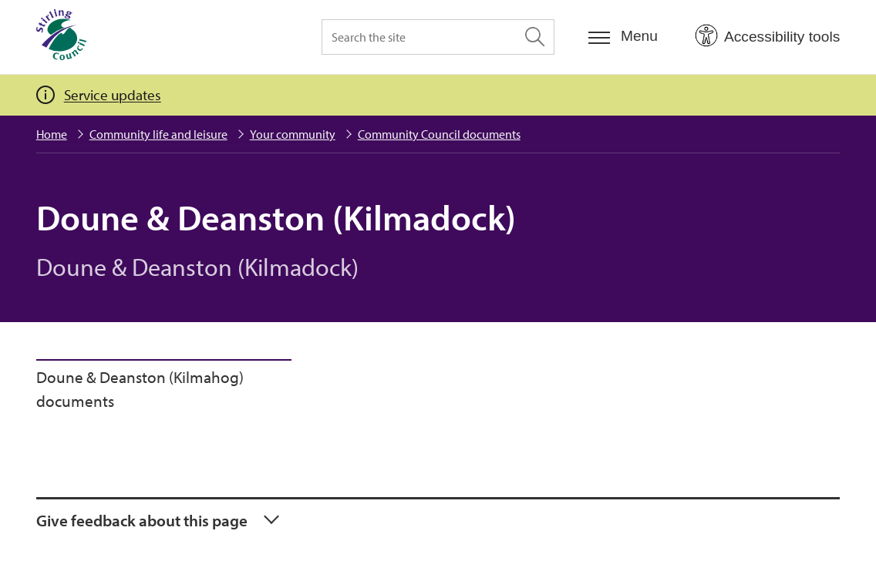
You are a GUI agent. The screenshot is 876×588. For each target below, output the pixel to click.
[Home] (61, 37)
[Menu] (623, 37)
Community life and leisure (158, 134)
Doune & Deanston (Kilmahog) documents (140, 389)
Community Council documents (439, 134)
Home (52, 134)
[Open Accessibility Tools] (767, 36)
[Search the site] (438, 37)
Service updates (113, 95)
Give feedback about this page (142, 520)
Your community (293, 134)
